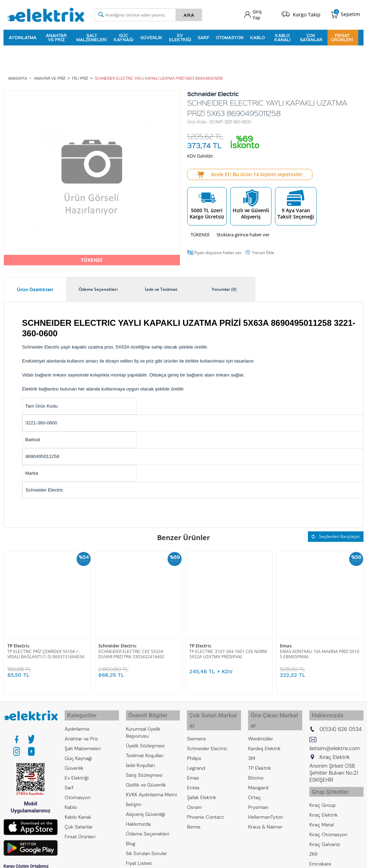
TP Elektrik (259, 753)
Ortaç (255, 782)
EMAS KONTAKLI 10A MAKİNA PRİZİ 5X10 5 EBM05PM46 (320, 651)
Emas (286, 643)
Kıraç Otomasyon (328, 826)
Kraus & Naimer (265, 811)
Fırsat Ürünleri (342, 36)
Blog (131, 838)
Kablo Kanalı (282, 36)
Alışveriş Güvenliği (146, 809)
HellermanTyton (266, 802)
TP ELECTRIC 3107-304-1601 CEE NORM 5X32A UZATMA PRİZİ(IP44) (228, 651)
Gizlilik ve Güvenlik (146, 779)
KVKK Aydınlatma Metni (151, 789)
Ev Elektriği (180, 36)
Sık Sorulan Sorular (147, 848)
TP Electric (18, 643)
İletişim (134, 799)
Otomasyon (230, 36)
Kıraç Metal (322, 816)
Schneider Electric (117, 643)
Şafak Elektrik (202, 782)
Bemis (193, 811)
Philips (194, 743)
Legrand (196, 753)
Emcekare (320, 855)
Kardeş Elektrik (264, 733)
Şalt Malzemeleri (91, 36)
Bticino (256, 762)
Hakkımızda (138, 818)
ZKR (313, 846)
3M (252, 743)
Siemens (196, 723)
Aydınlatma (23, 36)
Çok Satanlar (311, 36)
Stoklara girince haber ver (243, 232)
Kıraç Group (322, 797)
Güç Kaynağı (123, 36)
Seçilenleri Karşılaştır (336, 534)
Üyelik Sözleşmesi (145, 740)
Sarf (203, 36)
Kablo (257, 36)
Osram (194, 792)
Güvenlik (151, 36)
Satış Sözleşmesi (144, 769)
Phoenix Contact (205, 802)
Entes (193, 772)
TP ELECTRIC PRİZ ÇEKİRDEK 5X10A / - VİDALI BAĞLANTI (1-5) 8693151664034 (46, 651)
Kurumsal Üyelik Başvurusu (143, 727)
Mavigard (258, 772)
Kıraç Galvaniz (325, 836)
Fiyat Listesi (139, 858)
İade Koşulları (140, 760)
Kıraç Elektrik (323, 806)
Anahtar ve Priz (56, 36)
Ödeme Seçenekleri (148, 828)
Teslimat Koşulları (145, 750)
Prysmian (258, 792)
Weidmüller (260, 723)
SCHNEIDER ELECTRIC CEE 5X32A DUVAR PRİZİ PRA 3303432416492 (131, 651)
